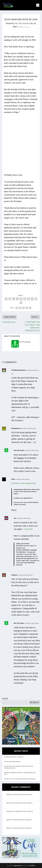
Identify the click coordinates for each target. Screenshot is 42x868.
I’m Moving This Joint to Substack (14, 757)
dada (13, 479)
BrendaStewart (16, 428)
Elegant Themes (18, 866)
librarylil (9, 803)
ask (15, 518)
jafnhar (9, 820)
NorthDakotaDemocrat (19, 370)
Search (5, 699)
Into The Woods (22, 23)
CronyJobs (28, 529)
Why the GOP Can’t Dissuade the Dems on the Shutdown (20, 779)
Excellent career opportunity (24, 483)
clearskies (9, 811)
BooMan (9, 794)
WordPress (32, 866)
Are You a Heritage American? (13, 762)
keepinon (14, 575)
